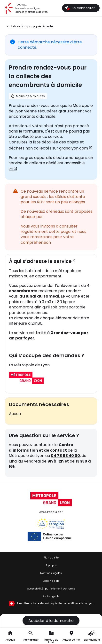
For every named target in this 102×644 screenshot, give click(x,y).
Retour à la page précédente (32, 26)
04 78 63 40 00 (65, 456)
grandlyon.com (74, 148)
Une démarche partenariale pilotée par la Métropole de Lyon (55, 603)
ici (11, 169)
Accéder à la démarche (51, 621)
